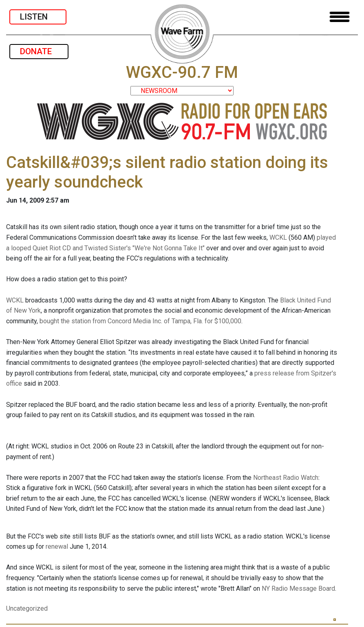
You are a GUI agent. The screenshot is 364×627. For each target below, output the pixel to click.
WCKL (278, 237)
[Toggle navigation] (340, 17)
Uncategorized (27, 608)
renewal (57, 546)
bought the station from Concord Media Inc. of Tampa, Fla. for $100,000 (140, 321)
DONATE (39, 51)
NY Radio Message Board (298, 588)
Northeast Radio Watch (286, 478)
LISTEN (38, 17)
